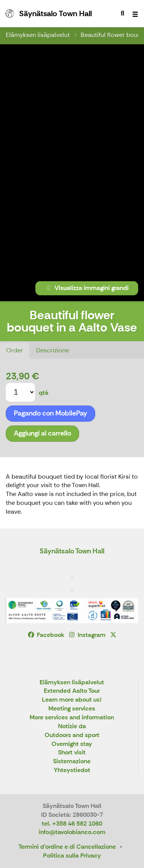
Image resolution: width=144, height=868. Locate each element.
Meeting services (72, 709)
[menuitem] (122, 13)
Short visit (72, 753)
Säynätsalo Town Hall (72, 551)
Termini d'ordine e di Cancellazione (67, 847)
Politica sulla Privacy (72, 855)
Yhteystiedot (72, 770)
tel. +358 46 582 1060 (72, 824)
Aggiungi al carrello (42, 433)
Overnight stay (72, 744)
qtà (44, 393)
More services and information (72, 718)
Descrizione (53, 350)
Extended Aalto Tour (72, 691)
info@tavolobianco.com (72, 832)
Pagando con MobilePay (50, 413)
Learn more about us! (72, 700)
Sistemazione (72, 762)
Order (15, 350)
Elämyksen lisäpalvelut (38, 35)
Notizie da (72, 726)
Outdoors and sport (72, 735)
